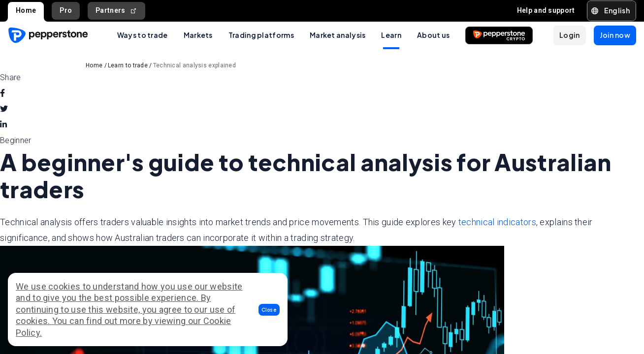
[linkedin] (3, 125)
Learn (391, 35)
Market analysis (338, 35)
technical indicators (497, 222)
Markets (198, 35)
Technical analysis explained (194, 65)
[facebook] (2, 93)
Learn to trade (128, 65)
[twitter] (4, 109)
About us (433, 35)
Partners (116, 11)
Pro (66, 10)
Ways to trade (143, 35)
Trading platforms (261, 35)
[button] (269, 310)
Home (26, 10)
